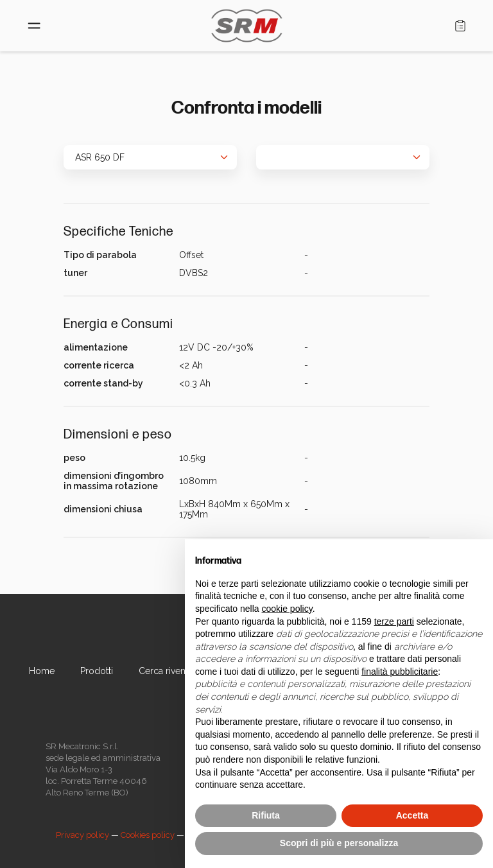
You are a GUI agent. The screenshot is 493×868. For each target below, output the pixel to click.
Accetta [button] (412, 815)
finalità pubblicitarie (400, 672)
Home (42, 671)
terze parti (394, 621)
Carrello (460, 26)
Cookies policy (148, 835)
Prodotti (97, 671)
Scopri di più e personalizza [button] (339, 843)
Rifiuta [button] (266, 815)
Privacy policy (82, 835)
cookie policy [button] (287, 609)
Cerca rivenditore (174, 671)
